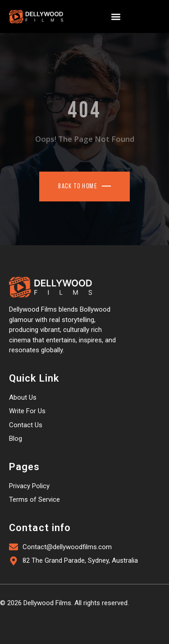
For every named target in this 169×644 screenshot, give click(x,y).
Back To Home (78, 187)
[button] (116, 16)
